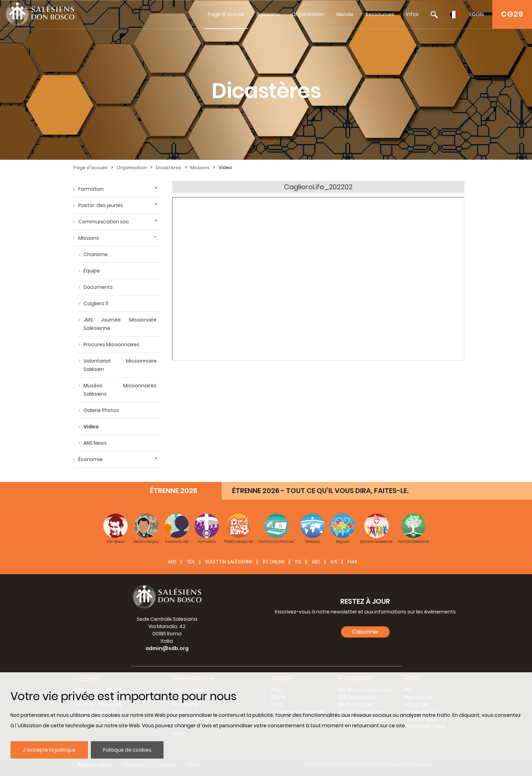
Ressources (380, 14)
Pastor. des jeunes (101, 205)
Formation (91, 189)
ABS (316, 562)
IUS (334, 562)
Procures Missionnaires (112, 345)
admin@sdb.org (167, 648)
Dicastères (169, 168)
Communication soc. (104, 222)
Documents (98, 287)
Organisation (308, 14)
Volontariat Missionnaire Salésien (120, 365)
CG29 (512, 14)
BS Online (274, 562)
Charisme (96, 254)
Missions (200, 168)
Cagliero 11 (96, 303)
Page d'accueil (226, 14)
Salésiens (268, 14)
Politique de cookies (127, 750)
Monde (345, 14)
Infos (412, 14)
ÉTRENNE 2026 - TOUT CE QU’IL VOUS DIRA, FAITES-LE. (320, 491)
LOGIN (477, 14)
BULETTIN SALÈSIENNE (229, 562)
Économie (90, 459)
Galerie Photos (101, 410)
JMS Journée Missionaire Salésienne (120, 324)
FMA (352, 562)
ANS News (95, 443)
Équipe (92, 271)
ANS (172, 562)
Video (225, 168)
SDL (191, 562)
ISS (298, 562)
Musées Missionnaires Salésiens (120, 390)
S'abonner (365, 632)
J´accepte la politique (49, 750)
